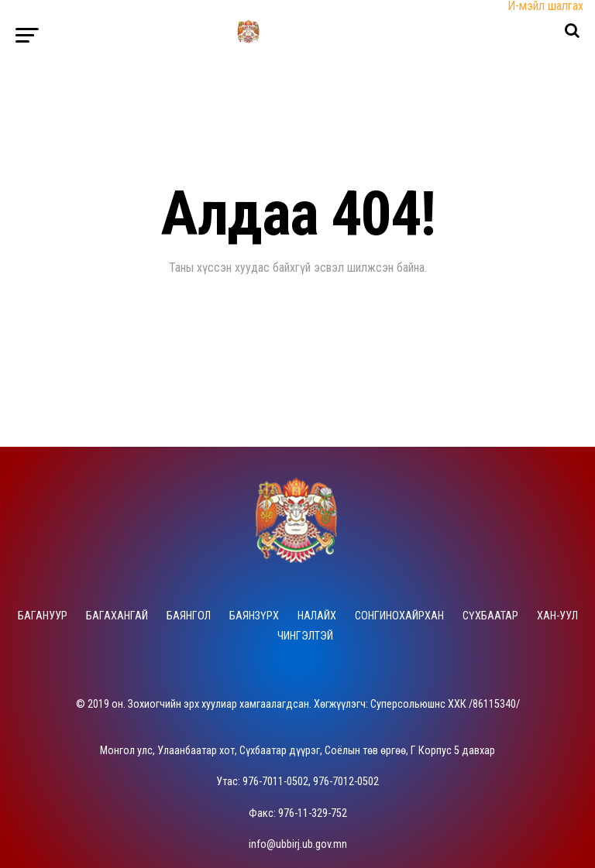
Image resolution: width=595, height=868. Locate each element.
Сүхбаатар (490, 616)
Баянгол (189, 616)
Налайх (317, 616)
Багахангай (117, 616)
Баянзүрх (254, 616)
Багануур (43, 616)
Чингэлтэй (305, 636)
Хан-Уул (557, 616)
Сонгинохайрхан (399, 616)
